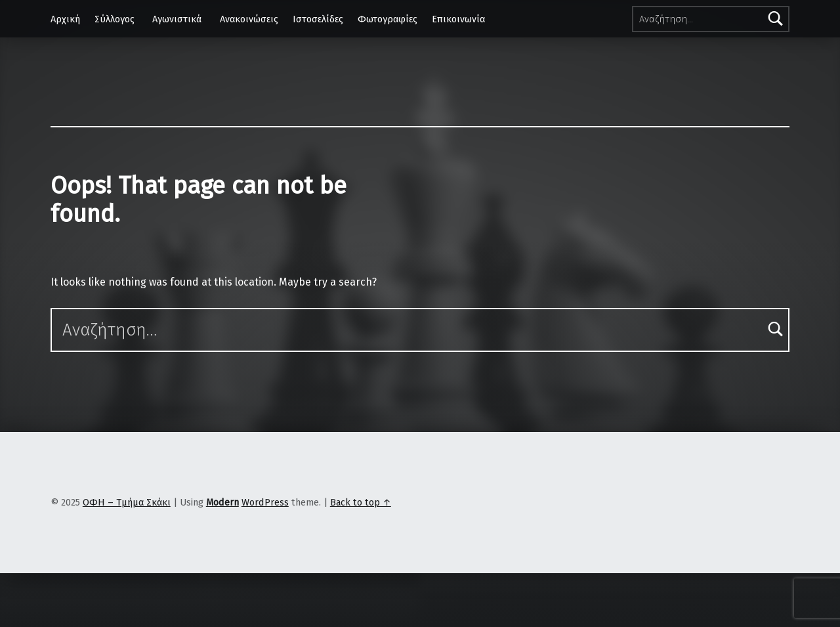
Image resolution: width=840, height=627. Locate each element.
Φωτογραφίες (388, 19)
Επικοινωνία (458, 19)
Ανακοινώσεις (249, 19)
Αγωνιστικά (177, 19)
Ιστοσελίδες (318, 19)
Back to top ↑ (361, 502)
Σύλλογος (115, 19)
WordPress (265, 502)
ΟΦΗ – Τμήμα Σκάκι (127, 502)
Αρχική (65, 19)
